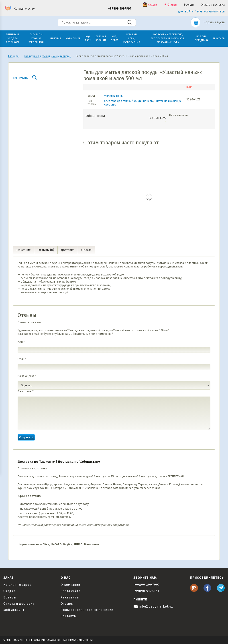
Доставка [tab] (68, 250)
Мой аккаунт (14, 610)
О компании (70, 585)
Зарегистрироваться (211, 12)
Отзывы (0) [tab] (46, 250)
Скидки (153, 5)
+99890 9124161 (146, 591)
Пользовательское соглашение (87, 610)
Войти (186, 12)
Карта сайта (70, 591)
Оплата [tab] (86, 250)
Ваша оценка (27, 376)
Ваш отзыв (26, 391)
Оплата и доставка (213, 5)
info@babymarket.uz (153, 607)
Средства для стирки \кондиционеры (129, 101)
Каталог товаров (17, 585)
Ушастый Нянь (113, 96)
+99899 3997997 (120, 9)
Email (22, 359)
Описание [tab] (24, 250)
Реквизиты (70, 597)
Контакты (68, 616)
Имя (21, 342)
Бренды (189, 5)
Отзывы (172, 5)
